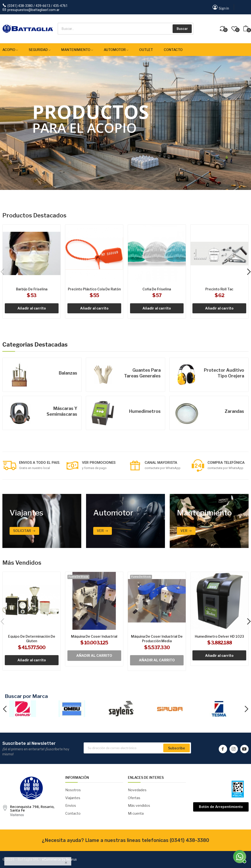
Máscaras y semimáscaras (62, 411)
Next (246, 709)
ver (184, 531)
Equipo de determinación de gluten (32, 639)
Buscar (182, 29)
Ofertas (134, 798)
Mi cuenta (136, 813)
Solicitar (22, 531)
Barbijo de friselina (32, 289)
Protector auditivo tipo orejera (224, 373)
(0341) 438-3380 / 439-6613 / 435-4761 (38, 6)
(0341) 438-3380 (189, 840)
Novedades (137, 790)
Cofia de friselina (157, 289)
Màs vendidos (139, 805)
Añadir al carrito (32, 308)
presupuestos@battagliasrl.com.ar (33, 10)
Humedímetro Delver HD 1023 (219, 636)
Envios (71, 805)
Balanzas (68, 373)
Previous (5, 709)
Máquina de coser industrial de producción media (157, 639)
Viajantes (73, 798)
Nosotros (73, 790)
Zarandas (234, 411)
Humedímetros (145, 411)
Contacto (73, 813)
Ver (100, 531)
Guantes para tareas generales (142, 373)
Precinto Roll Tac (219, 289)
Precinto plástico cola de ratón (94, 289)
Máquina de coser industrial (94, 636)
